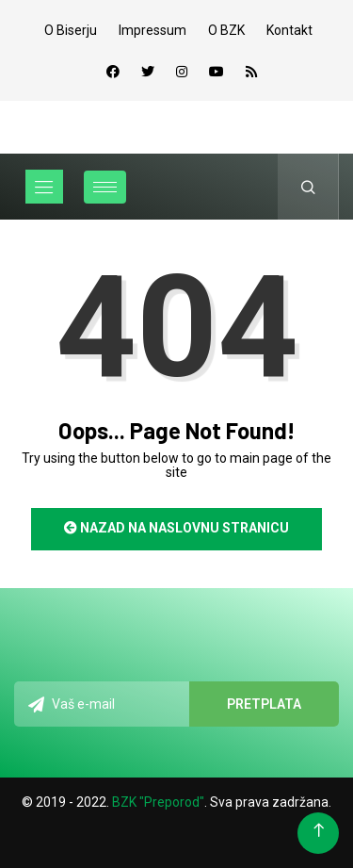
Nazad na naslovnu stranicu (176, 528)
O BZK (226, 30)
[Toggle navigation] (44, 187)
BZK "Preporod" (158, 802)
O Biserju (71, 30)
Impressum (152, 30)
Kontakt (289, 30)
